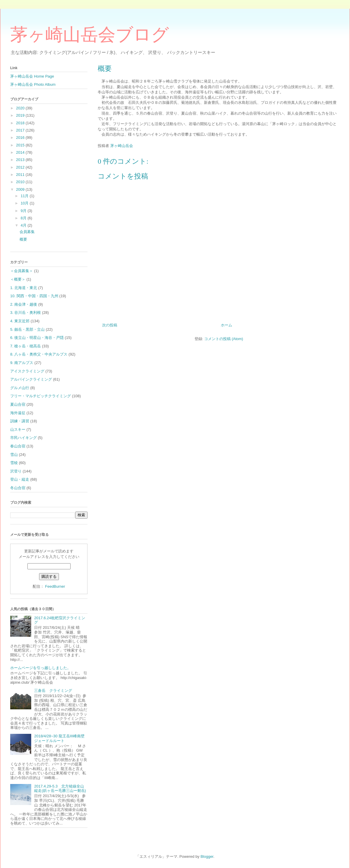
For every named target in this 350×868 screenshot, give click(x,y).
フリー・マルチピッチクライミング (41, 396)
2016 (21, 138)
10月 (25, 203)
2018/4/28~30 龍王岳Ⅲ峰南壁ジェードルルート (59, 738)
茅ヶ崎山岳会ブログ (90, 35)
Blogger (207, 856)
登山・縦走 (20, 479)
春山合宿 (18, 446)
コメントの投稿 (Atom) (224, 339)
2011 (21, 175)
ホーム (226, 325)
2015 (21, 145)
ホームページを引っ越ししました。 (41, 668)
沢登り (16, 471)
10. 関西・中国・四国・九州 (34, 296)
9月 (24, 211)
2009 (21, 189)
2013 (21, 160)
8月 (24, 218)
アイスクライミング (27, 371)
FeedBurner (55, 586)
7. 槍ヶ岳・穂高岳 (26, 346)
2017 (21, 130)
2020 (21, 108)
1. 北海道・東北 (24, 288)
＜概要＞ (18, 279)
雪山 (14, 455)
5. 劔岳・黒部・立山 (27, 329)
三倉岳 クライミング (53, 691)
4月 (24, 225)
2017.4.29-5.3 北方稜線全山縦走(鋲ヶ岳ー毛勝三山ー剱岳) (60, 789)
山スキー (18, 429)
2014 (21, 152)
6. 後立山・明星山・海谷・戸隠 (37, 338)
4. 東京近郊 (20, 321)
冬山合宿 (18, 488)
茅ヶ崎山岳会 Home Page (32, 76)
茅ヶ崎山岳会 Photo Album (33, 84)
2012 (21, 167)
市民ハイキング (23, 438)
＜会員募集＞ (22, 271)
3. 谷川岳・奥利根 (26, 313)
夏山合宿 (18, 404)
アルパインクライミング (31, 379)
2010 (21, 182)
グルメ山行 (20, 388)
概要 (23, 239)
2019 (21, 115)
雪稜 (14, 463)
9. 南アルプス (22, 363)
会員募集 (27, 232)
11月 (25, 196)
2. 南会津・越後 (24, 304)
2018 (21, 123)
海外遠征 (18, 413)
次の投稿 (110, 325)
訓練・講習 (20, 421)
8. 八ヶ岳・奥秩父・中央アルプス (39, 354)
